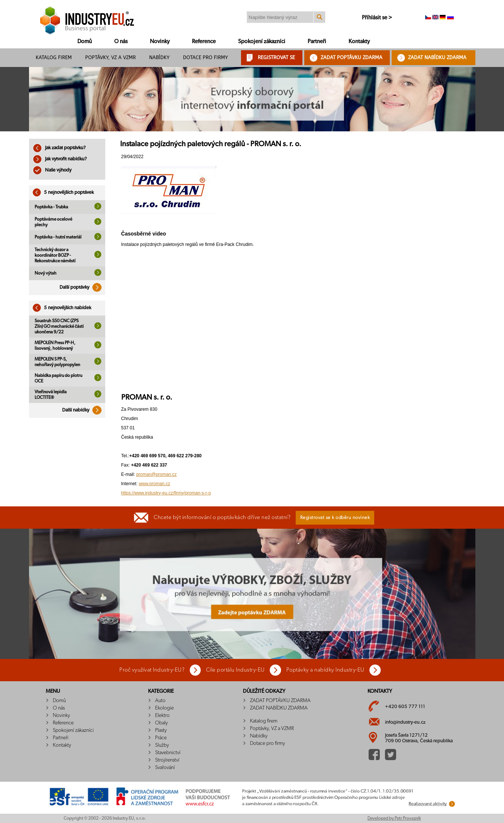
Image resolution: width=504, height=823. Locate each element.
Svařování (165, 768)
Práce (161, 738)
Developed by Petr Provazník (394, 818)
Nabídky (159, 57)
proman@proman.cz (156, 474)
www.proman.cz (155, 484)
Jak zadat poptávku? (59, 148)
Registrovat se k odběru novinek (335, 518)
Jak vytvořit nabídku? (60, 159)
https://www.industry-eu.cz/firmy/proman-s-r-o (166, 493)
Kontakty (359, 41)
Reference (204, 41)
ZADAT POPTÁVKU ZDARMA (351, 57)
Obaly (161, 723)
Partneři (317, 41)
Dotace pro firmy (206, 57)
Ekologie (164, 708)
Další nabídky (84, 410)
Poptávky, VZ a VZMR (110, 57)
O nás (121, 41)
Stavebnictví (168, 753)
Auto (160, 701)
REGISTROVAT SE (276, 57)
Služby (162, 745)
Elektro (162, 715)
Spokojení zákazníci (262, 41)
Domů (85, 41)
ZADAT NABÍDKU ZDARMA (437, 57)
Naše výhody (52, 170)
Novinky (160, 41)
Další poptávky (82, 287)
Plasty (161, 730)
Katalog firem (54, 57)
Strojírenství (167, 760)
